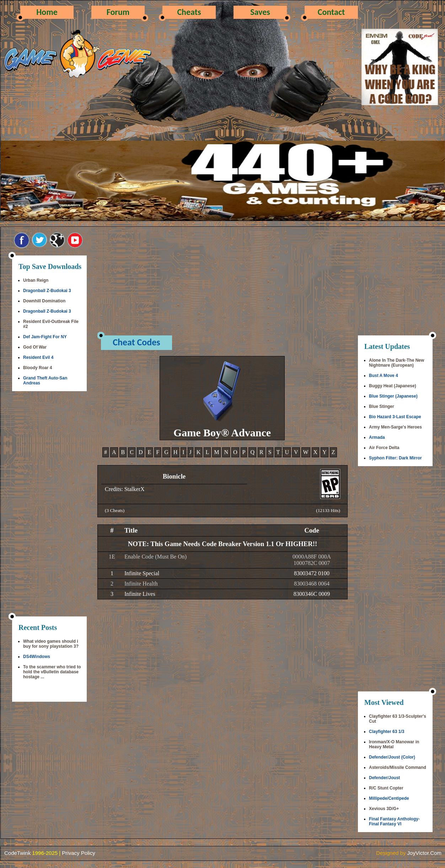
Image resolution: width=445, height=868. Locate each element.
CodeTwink (17, 853)
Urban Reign (36, 280)
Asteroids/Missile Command (398, 767)
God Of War (35, 347)
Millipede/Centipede (389, 798)
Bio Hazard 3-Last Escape (395, 417)
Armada (377, 437)
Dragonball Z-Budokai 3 (47, 291)
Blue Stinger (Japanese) (393, 396)
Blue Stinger (382, 406)
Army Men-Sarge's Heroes (395, 427)
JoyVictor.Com (424, 853)
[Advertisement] (49, 505)
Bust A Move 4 (384, 376)
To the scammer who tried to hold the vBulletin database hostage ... (52, 672)
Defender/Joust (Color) (392, 757)
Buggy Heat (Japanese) (393, 386)
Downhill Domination (44, 301)
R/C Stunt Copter (386, 788)
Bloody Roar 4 (37, 368)
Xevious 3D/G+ (384, 809)
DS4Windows (37, 657)
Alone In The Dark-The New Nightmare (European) (396, 363)
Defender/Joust (384, 778)
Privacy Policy (78, 853)
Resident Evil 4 (38, 357)
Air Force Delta (384, 448)
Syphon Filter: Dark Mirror (395, 458)
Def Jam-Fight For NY (45, 337)
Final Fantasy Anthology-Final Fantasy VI (394, 821)
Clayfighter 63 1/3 (387, 732)
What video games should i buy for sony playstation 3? (51, 644)
